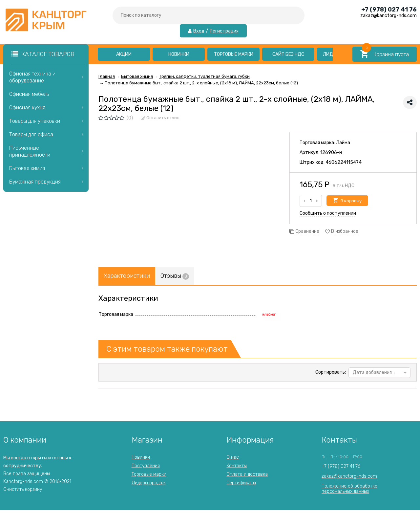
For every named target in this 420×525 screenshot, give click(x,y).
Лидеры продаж (149, 483)
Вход (199, 31)
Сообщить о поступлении (328, 213)
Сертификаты (241, 483)
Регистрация (224, 31)
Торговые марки (234, 54)
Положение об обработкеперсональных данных (349, 489)
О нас (233, 457)
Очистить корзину (23, 489)
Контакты (237, 466)
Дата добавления (374, 372)
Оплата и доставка (247, 474)
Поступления (146, 466)
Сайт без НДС (288, 54)
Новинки (179, 54)
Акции (124, 54)
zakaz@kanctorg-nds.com (349, 476)
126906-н (331, 153)
